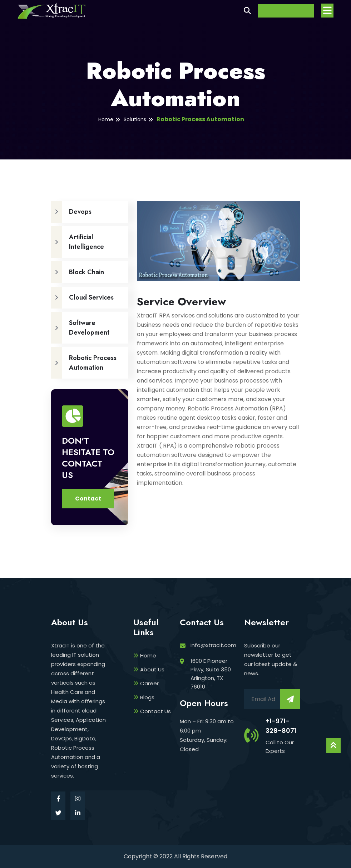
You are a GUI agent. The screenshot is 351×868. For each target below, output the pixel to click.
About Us (149, 669)
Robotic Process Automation (200, 119)
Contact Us (152, 711)
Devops (71, 212)
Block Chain (78, 272)
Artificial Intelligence (78, 242)
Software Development (80, 328)
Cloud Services (82, 298)
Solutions (135, 119)
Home (106, 119)
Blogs (144, 697)
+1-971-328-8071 (281, 726)
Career (146, 683)
